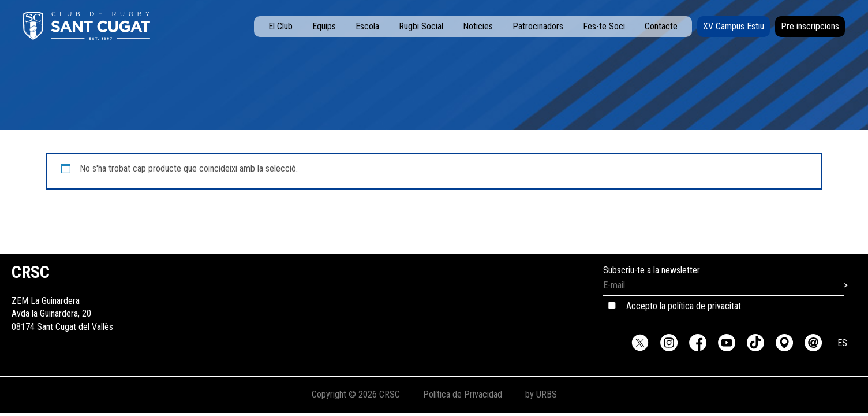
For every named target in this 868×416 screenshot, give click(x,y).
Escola (367, 26)
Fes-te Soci (604, 26)
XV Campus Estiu (734, 26)
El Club (280, 26)
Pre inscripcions (810, 26)
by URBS (541, 394)
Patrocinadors (538, 26)
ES (842, 343)
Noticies (478, 26)
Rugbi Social (421, 26)
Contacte (661, 26)
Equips (324, 26)
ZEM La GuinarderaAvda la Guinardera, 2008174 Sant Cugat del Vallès (62, 301)
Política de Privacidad (463, 394)
